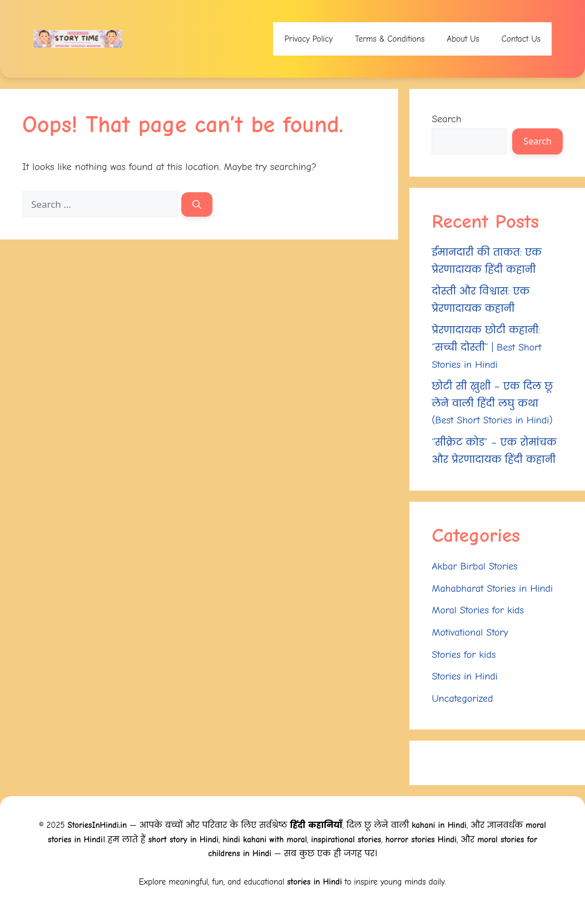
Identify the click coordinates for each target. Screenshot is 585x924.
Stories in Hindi (465, 676)
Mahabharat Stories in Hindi (492, 589)
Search (446, 119)
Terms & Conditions (390, 39)
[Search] (197, 204)
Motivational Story (470, 633)
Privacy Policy (308, 39)
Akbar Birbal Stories (474, 566)
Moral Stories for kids (478, 610)
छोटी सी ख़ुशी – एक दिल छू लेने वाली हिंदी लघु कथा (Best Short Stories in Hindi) (492, 403)
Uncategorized (462, 699)
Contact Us (521, 39)
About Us (463, 39)
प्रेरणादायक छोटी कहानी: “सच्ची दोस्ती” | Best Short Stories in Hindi (486, 347)
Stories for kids (463, 655)
